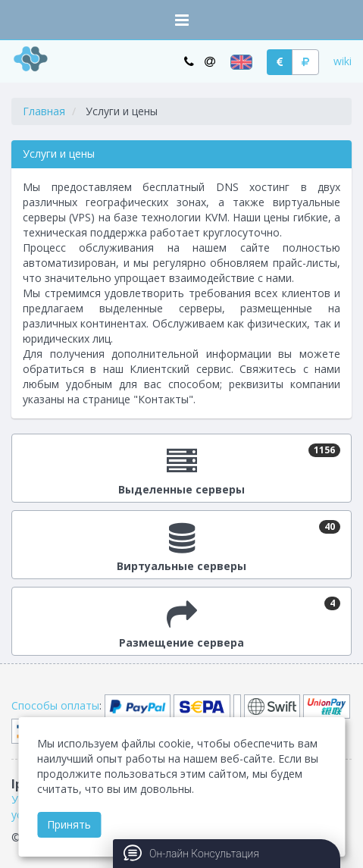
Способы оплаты (55, 705)
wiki (343, 61)
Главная (44, 111)
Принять (69, 824)
